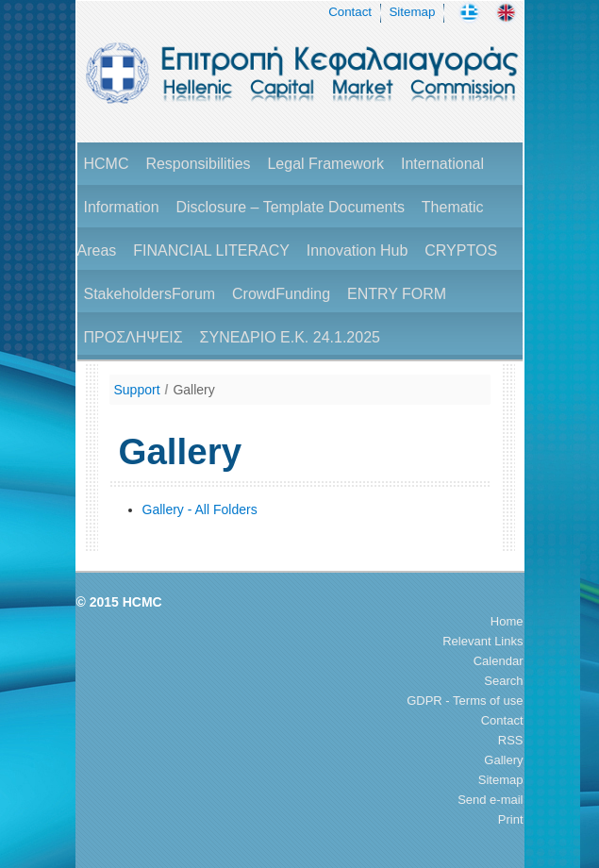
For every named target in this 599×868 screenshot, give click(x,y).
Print (511, 819)
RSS (511, 740)
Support (137, 390)
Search (503, 681)
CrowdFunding (281, 294)
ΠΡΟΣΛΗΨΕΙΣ (133, 337)
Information (122, 207)
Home (507, 621)
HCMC (107, 164)
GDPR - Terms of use (465, 701)
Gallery (193, 390)
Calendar (499, 661)
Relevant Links (483, 641)
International (442, 164)
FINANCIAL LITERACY (211, 250)
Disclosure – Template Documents (290, 207)
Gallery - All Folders (200, 509)
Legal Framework (325, 164)
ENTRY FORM (397, 294)
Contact (350, 12)
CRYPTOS (461, 250)
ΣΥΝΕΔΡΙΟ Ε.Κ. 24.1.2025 (290, 337)
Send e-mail (490, 800)
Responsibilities (198, 164)
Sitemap (412, 12)
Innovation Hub (358, 250)
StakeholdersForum (150, 294)
